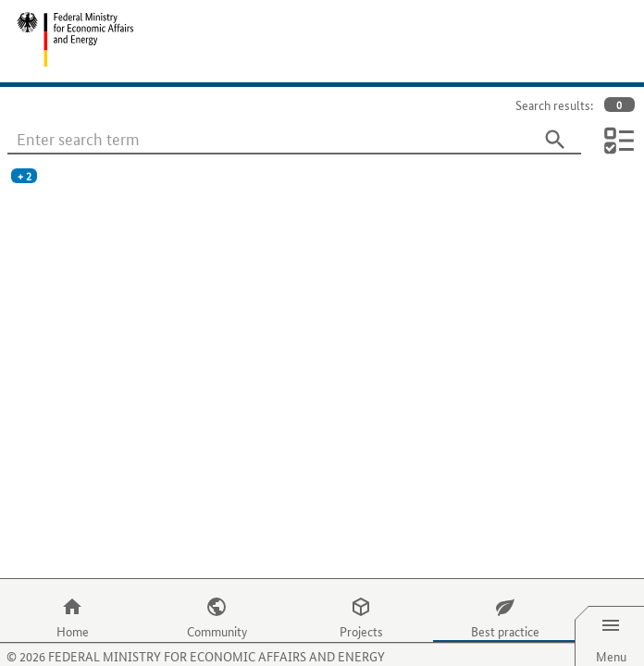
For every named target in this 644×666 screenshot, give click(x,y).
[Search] (555, 140)
